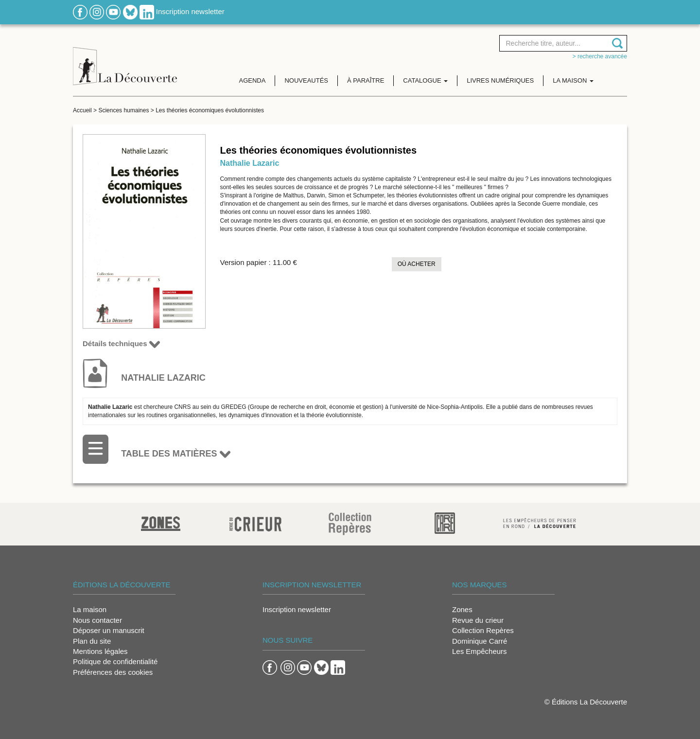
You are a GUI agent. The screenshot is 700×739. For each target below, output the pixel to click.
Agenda (253, 80)
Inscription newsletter (190, 11)
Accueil (82, 110)
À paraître (366, 80)
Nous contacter (97, 620)
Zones (462, 609)
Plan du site (92, 641)
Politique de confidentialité (115, 661)
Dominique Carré (480, 641)
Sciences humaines (123, 110)
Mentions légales (100, 651)
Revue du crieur (478, 620)
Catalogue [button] (425, 80)
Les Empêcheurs (480, 651)
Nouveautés (306, 80)
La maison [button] (573, 80)
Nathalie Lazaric (250, 163)
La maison (90, 609)
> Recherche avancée (600, 56)
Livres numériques (500, 80)
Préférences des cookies (113, 672)
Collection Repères (483, 630)
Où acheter (417, 264)
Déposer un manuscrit (109, 630)
